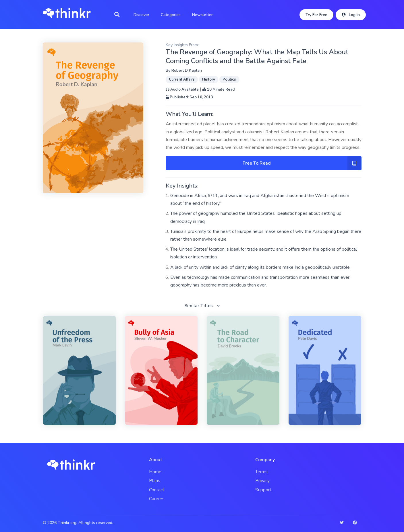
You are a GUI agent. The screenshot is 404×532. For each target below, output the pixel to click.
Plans (155, 481)
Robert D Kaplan (187, 70)
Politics (229, 79)
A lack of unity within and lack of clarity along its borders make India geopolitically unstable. (260, 267)
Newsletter (202, 15)
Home (155, 472)
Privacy (262, 481)
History (209, 79)
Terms (261, 472)
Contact (157, 490)
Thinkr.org (67, 523)
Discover (141, 15)
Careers (157, 499)
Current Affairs (182, 79)
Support (263, 490)
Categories (171, 15)
